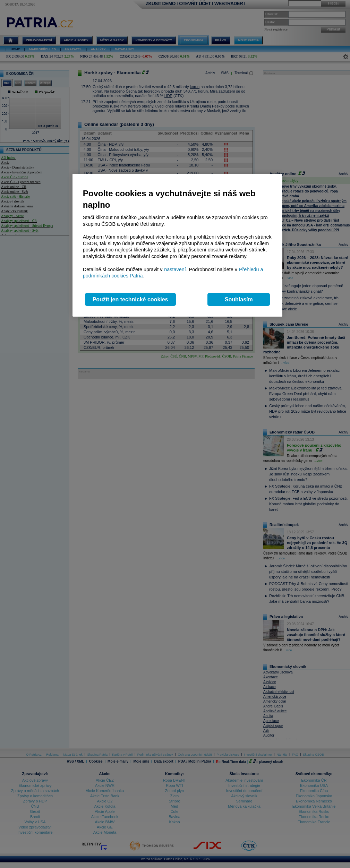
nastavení (175, 269)
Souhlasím (239, 299)
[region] (177, 245)
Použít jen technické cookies (130, 299)
